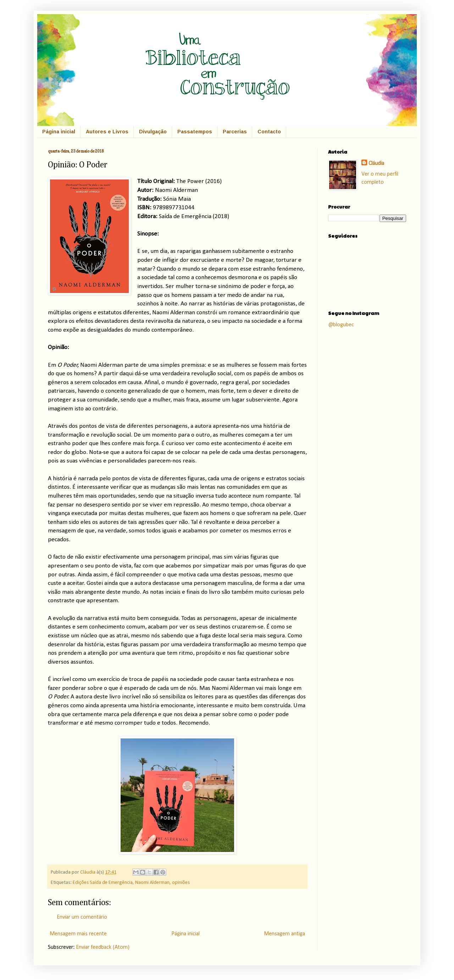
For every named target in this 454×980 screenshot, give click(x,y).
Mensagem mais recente (78, 934)
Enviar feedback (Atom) (103, 947)
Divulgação (153, 132)
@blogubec (341, 325)
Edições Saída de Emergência (103, 883)
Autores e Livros (107, 132)
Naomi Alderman (152, 883)
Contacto (269, 132)
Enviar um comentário (82, 917)
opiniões (181, 883)
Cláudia (88, 872)
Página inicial (59, 132)
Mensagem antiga (284, 934)
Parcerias (235, 132)
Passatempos (195, 132)
